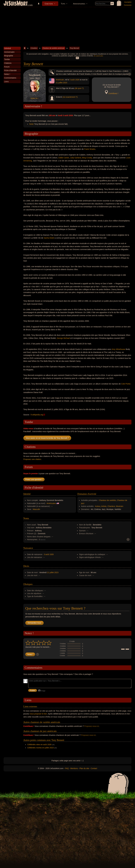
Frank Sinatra (90, 149)
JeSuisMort (16, 4)
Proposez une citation (32, 459)
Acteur (98, 506)
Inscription (128, 2)
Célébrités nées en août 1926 (39, 745)
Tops (63, 4)
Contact (94, 768)
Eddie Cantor (64, 158)
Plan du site (84, 768)
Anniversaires (79, 4)
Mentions (74, 768)
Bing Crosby (87, 158)
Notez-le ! (35, 98)
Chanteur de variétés (107, 500)
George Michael (63, 338)
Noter (32, 124)
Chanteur (111, 506)
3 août (72, 80)
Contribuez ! (113, 93)
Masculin (36, 509)
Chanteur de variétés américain (53, 48)
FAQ (67, 768)
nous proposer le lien (38, 714)
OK (77, 58)
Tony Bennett (74, 48)
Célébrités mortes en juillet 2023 (40, 748)
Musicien (120, 506)
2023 (65, 83)
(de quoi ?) (79, 88)
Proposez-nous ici (92, 726)
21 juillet (59, 83)
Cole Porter (126, 384)
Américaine (51, 503)
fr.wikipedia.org (37, 415)
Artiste (104, 506)
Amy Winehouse (119, 349)
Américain (60, 80)
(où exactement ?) (70, 97)
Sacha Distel (49, 238)
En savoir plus (98, 56)
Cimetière (49, 4)
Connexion (128, 5)
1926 (77, 80)
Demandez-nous (34, 623)
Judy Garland (76, 158)
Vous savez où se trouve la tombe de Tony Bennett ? (47, 438)
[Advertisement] (67, 27)
